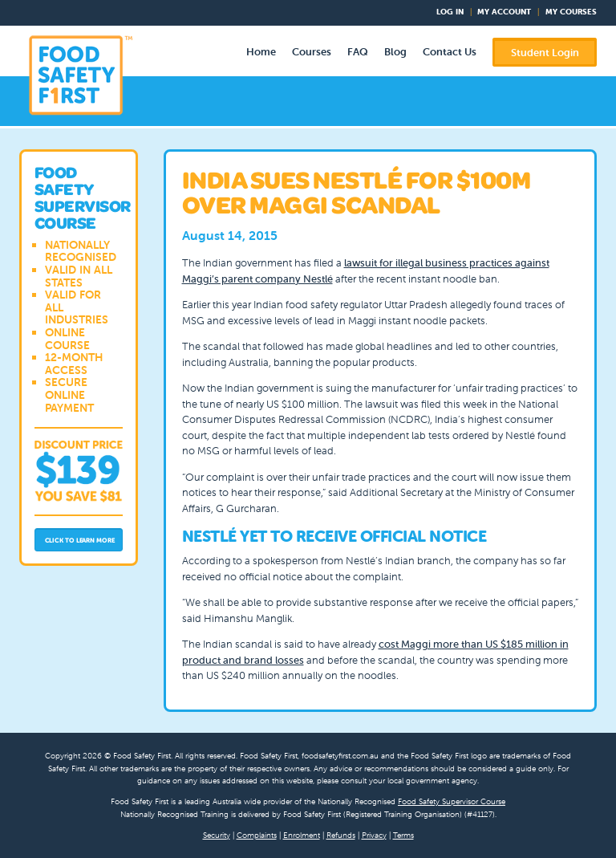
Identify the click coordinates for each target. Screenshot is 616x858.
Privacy (374, 835)
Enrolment (302, 835)
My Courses (571, 12)
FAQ (358, 52)
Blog (395, 52)
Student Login (545, 53)
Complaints (257, 835)
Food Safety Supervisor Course (452, 801)
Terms (403, 835)
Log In (450, 12)
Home (261, 52)
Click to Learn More (80, 540)
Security (217, 835)
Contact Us (450, 52)
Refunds (341, 835)
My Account (504, 12)
